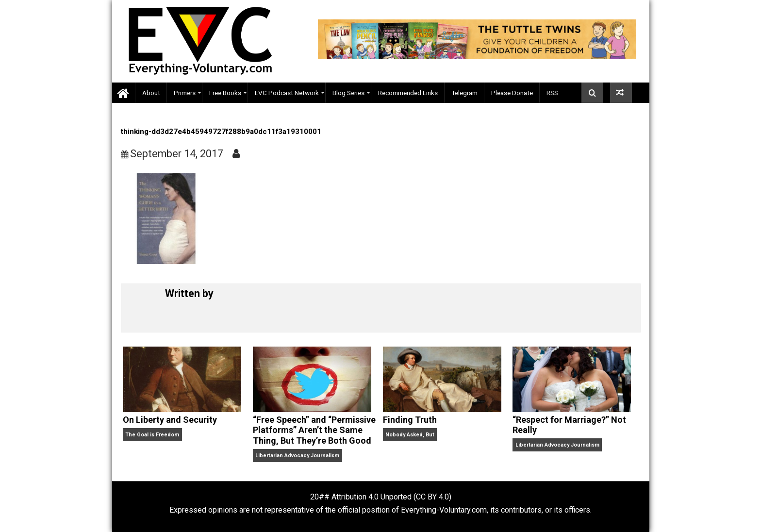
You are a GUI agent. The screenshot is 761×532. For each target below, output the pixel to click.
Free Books (225, 93)
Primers (185, 93)
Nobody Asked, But (410, 435)
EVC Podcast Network (287, 93)
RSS (552, 93)
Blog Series (348, 93)
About (151, 93)
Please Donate (512, 93)
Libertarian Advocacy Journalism (297, 456)
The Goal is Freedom (152, 435)
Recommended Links (408, 93)
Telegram (464, 93)
